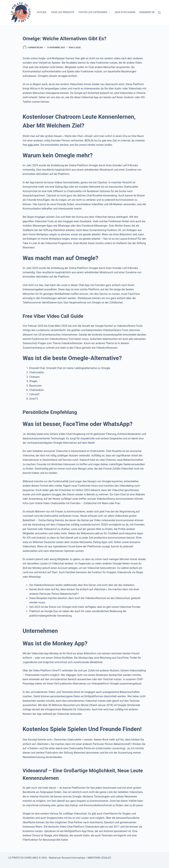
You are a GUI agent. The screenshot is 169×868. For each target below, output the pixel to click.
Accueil (42, 12)
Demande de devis (151, 12)
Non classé (75, 48)
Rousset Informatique (73, 858)
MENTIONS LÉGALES (99, 858)
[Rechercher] (159, 13)
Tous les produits (62, 12)
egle (30, 145)
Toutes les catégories (95, 12)
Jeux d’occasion (125, 12)
